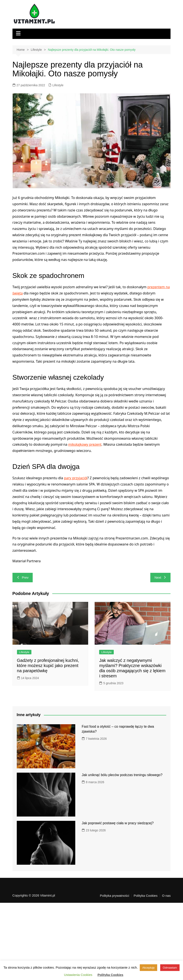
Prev (23, 577)
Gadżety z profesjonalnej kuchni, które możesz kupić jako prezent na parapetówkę (48, 666)
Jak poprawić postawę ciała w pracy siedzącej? (118, 823)
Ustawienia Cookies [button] (78, 975)
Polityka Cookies (146, 896)
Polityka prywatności (115, 896)
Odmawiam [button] (170, 968)
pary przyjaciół (76, 478)
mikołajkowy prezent (85, 444)
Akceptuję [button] (148, 968)
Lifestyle (58, 85)
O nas (166, 896)
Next (161, 577)
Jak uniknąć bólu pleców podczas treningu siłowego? (122, 775)
